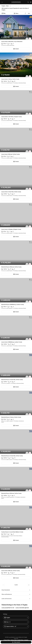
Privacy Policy (7, 640)
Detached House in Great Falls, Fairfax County (12, 380)
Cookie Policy (20, 640)
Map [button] (3, 13)
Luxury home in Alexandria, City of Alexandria (12, 42)
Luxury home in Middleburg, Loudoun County (12, 342)
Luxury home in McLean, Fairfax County (10, 154)
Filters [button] (16, 13)
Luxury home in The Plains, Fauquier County (12, 117)
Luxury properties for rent (8, 608)
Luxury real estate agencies (22, 608)
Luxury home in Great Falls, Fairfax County (11, 192)
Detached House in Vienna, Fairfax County (11, 417)
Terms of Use (14, 640)
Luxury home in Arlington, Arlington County (11, 229)
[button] (31, 2)
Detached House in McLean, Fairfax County (11, 267)
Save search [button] (16, 642)
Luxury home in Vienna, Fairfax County (10, 79)
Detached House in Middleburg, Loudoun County (13, 304)
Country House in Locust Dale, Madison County (12, 532)
